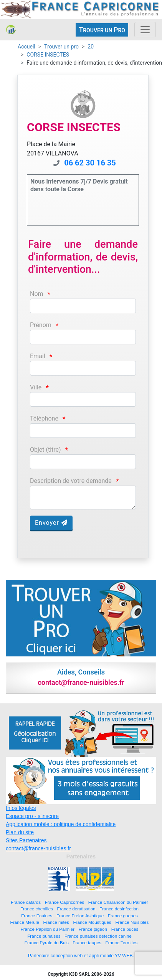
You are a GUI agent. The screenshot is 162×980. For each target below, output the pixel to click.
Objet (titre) (45, 450)
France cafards (26, 902)
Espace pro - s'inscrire (32, 816)
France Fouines (37, 916)
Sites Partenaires (26, 840)
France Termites (122, 942)
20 (91, 47)
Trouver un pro (61, 47)
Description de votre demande (71, 481)
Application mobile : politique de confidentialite (61, 824)
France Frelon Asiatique (80, 916)
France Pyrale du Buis (47, 942)
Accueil (26, 47)
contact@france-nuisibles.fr (38, 848)
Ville (36, 387)
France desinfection (119, 909)
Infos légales (21, 808)
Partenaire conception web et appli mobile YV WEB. (81, 956)
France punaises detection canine (98, 936)
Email (38, 356)
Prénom (41, 325)
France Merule (25, 922)
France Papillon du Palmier (48, 929)
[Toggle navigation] (145, 30)
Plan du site (20, 832)
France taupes (87, 942)
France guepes (123, 916)
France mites (56, 922)
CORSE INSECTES (48, 55)
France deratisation (76, 909)
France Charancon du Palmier (118, 902)
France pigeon (93, 929)
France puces (125, 929)
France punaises (44, 936)
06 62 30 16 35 (90, 163)
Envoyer (51, 523)
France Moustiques (92, 922)
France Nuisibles (132, 922)
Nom (37, 294)
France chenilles (37, 909)
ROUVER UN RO (102, 30)
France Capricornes (65, 902)
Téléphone (44, 418)
